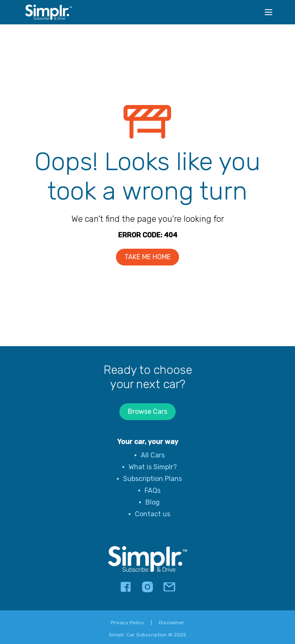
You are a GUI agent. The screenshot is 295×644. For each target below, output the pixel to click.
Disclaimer (172, 623)
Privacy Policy (127, 623)
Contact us (153, 514)
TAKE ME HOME (147, 257)
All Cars (153, 455)
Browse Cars (147, 411)
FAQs (153, 490)
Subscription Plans (153, 479)
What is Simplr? (153, 467)
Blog (153, 502)
